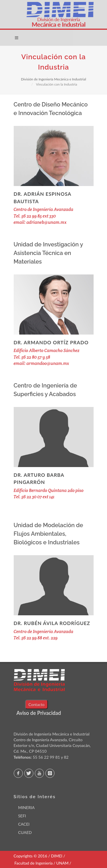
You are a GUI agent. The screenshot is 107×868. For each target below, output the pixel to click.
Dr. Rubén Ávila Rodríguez (52, 623)
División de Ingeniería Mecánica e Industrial (53, 79)
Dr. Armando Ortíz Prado (51, 342)
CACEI (24, 824)
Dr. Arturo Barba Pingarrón (39, 479)
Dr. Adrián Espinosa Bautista (43, 198)
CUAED (25, 832)
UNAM (62, 863)
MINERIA (27, 807)
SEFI (22, 816)
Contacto (37, 704)
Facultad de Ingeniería (34, 863)
